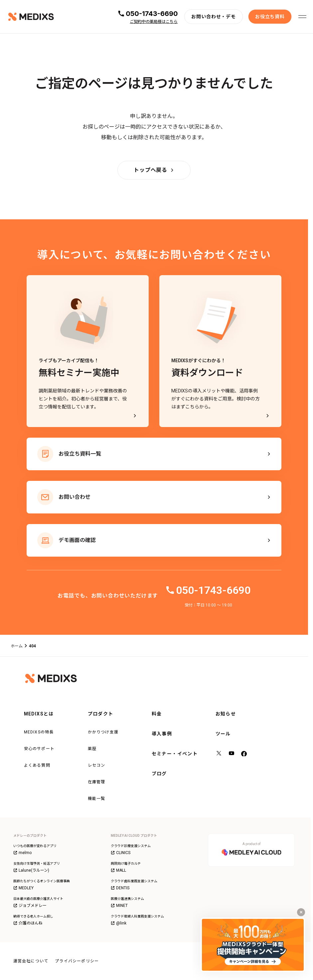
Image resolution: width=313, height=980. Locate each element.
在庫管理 (97, 782)
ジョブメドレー (30, 906)
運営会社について (31, 961)
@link (119, 923)
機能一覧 (97, 799)
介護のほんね (28, 923)
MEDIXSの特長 (39, 732)
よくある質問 (37, 765)
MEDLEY (23, 888)
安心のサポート (39, 749)
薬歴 (92, 749)
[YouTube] (232, 754)
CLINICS (121, 853)
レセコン (97, 765)
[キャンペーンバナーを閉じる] (301, 912)
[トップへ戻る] (154, 170)
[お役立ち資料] (270, 17)
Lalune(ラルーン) (31, 870)
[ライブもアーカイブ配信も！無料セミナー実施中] (88, 351)
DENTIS (120, 888)
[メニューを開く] (302, 17)
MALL (118, 870)
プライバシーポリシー (77, 961)
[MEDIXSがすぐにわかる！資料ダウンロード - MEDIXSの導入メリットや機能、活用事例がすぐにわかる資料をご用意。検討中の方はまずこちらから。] (220, 351)
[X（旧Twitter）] (219, 754)
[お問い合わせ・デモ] (214, 17)
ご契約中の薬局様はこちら (154, 22)
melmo (22, 853)
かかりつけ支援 (103, 732)
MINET (119, 906)
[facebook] (244, 754)
